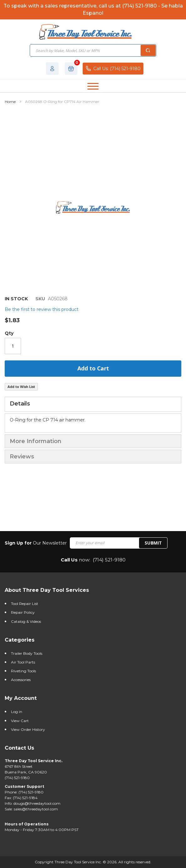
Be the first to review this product (42, 309)
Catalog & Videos (26, 621)
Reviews (22, 457)
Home (10, 102)
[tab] (93, 404)
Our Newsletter (36, 543)
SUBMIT (153, 543)
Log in (17, 712)
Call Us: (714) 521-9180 (113, 68)
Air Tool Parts (23, 662)
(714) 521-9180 (109, 560)
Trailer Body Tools (27, 653)
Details (20, 404)
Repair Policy (23, 612)
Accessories (21, 680)
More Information (36, 441)
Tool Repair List (25, 604)
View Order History (28, 729)
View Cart (20, 721)
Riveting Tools (23, 671)
